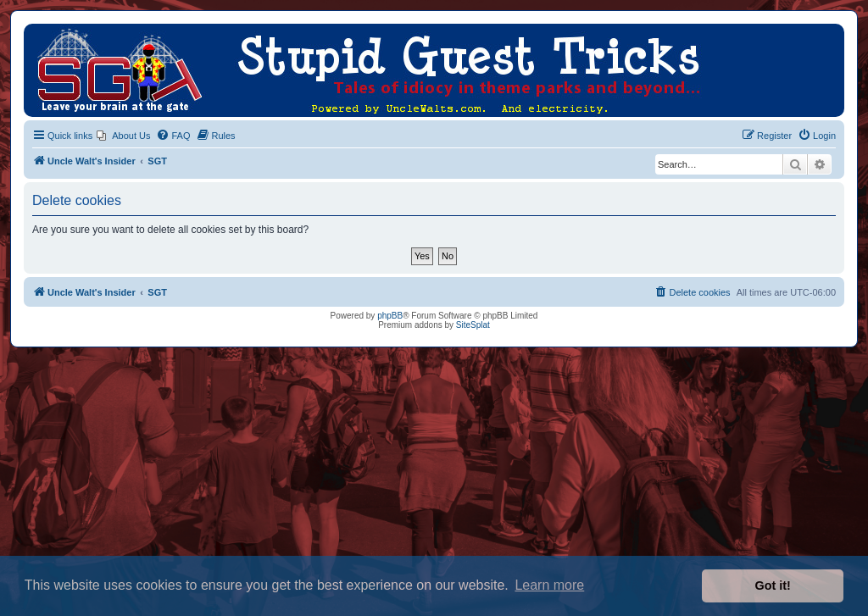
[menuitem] (123, 136)
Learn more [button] (549, 585)
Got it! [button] (773, 585)
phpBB (390, 316)
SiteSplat (473, 325)
